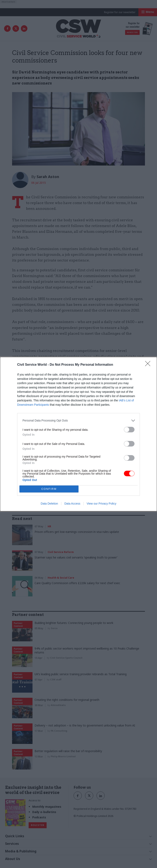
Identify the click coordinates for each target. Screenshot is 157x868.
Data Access (72, 504)
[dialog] (78, 434)
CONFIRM (49, 489)
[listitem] (78, 421)
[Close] (149, 365)
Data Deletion (49, 504)
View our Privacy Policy (101, 504)
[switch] (129, 430)
